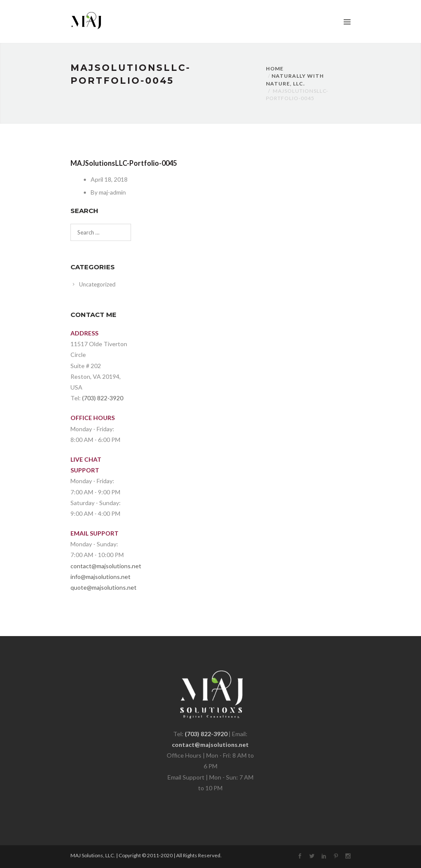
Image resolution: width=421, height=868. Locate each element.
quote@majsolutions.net (104, 587)
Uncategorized (97, 284)
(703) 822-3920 (103, 398)
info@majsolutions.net (101, 577)
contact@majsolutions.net (106, 566)
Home (275, 69)
